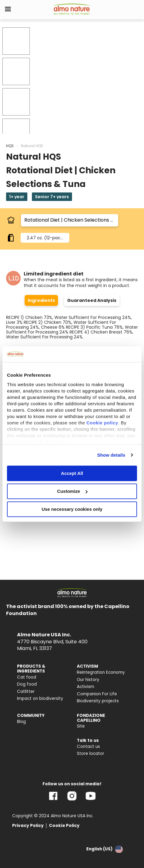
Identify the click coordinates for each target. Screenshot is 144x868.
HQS (10, 146)
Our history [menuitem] (88, 680)
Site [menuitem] (81, 726)
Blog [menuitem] (21, 722)
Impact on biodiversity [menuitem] (40, 699)
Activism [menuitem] (86, 687)
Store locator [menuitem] (91, 754)
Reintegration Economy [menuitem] (101, 672)
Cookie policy (102, 423)
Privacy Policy (28, 826)
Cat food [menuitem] (27, 677)
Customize (72, 491)
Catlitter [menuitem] (26, 692)
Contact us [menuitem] (88, 747)
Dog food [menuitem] (27, 684)
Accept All (72, 473)
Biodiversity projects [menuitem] (98, 701)
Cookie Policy (64, 826)
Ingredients (41, 300)
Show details (111, 455)
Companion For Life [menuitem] (97, 694)
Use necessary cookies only (72, 509)
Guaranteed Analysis (92, 300)
